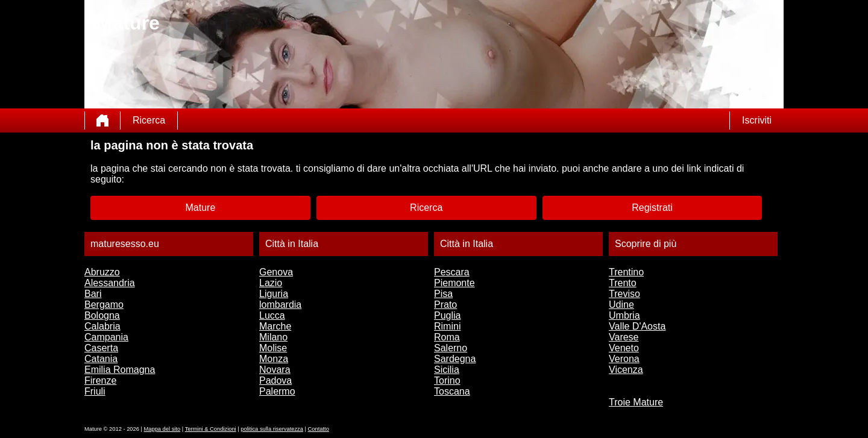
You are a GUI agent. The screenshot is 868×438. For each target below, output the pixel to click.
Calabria (102, 326)
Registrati (652, 208)
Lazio (271, 283)
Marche (275, 326)
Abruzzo (102, 272)
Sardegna (455, 359)
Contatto (319, 429)
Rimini (447, 326)
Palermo (277, 391)
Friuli (95, 391)
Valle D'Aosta (637, 326)
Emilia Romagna (120, 370)
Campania (106, 337)
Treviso (624, 294)
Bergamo (104, 305)
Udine (621, 305)
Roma (447, 337)
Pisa (443, 294)
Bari (93, 294)
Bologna (102, 315)
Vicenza (626, 370)
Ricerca (149, 120)
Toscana (452, 391)
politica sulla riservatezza (272, 429)
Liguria (274, 294)
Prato (445, 305)
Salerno (451, 348)
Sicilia (447, 370)
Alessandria (110, 283)
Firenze (100, 380)
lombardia (280, 305)
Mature (201, 208)
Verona (624, 359)
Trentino (626, 272)
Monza (274, 359)
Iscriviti (757, 120)
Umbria (624, 315)
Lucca (272, 315)
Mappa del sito (162, 429)
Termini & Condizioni (211, 429)
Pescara (452, 272)
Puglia (447, 315)
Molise (273, 348)
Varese (624, 337)
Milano (273, 337)
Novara (275, 370)
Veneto (624, 348)
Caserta (101, 348)
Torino (447, 380)
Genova (276, 272)
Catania (101, 359)
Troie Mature (636, 402)
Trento (623, 283)
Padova (275, 380)
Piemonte (454, 283)
